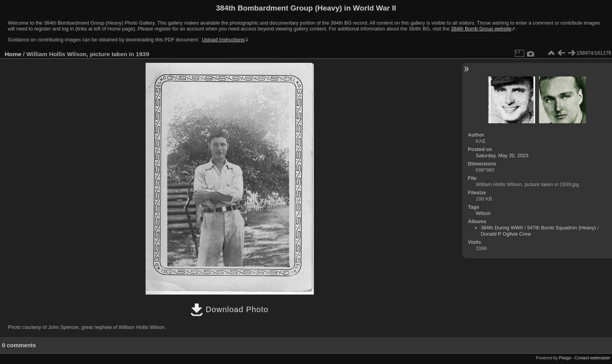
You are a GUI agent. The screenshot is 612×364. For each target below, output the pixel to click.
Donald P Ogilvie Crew (506, 234)
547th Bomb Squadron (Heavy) (561, 228)
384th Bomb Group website (481, 29)
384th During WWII (502, 228)
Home (13, 54)
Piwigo (565, 358)
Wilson (483, 213)
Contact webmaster (593, 358)
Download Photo (229, 309)
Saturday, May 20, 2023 (502, 155)
